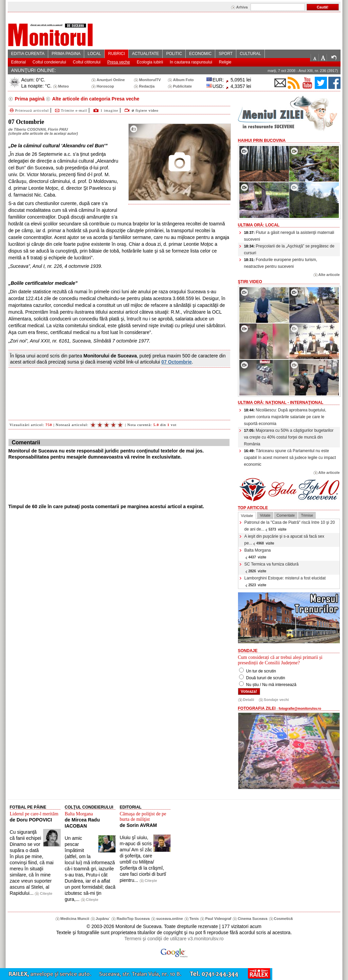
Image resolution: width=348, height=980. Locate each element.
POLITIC (174, 54)
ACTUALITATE (146, 54)
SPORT (226, 54)
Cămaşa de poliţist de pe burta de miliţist (143, 817)
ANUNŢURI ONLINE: (34, 70)
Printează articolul (29, 110)
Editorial (19, 62)
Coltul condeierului (49, 62)
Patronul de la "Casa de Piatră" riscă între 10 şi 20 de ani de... (290, 526)
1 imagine (109, 110)
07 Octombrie (176, 362)
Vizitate (247, 516)
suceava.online (170, 919)
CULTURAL (250, 54)
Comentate (286, 515)
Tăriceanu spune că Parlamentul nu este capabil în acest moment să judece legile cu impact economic (290, 458)
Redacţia (147, 86)
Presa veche (119, 62)
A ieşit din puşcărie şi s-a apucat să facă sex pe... (284, 540)
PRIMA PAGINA (66, 54)
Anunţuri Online (111, 80)
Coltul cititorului (87, 62)
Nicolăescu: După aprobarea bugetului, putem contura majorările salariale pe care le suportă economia (285, 417)
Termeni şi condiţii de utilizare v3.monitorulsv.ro (174, 939)
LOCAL (94, 54)
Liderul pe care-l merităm (34, 814)
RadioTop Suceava (133, 919)
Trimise (307, 515)
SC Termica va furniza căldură (272, 567)
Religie (225, 62)
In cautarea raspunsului (191, 62)
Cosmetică (283, 919)
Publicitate (182, 86)
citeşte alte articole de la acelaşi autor (43, 133)
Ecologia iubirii (150, 62)
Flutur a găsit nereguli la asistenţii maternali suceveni (289, 236)
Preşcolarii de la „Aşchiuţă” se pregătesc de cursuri (289, 249)
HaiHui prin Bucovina (262, 141)
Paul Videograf (218, 919)
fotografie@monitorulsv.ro (300, 709)
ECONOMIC (200, 54)
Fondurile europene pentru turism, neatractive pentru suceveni (281, 263)
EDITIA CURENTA (28, 54)
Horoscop (105, 86)
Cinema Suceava (252, 919)
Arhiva (242, 7)
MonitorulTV (150, 80)
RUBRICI (116, 54)
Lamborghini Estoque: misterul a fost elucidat (285, 581)
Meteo (63, 86)
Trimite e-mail (70, 110)
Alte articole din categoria (95, 99)
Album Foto (183, 80)
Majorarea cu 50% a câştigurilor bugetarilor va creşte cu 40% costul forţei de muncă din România (289, 437)
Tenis (194, 919)
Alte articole (329, 275)
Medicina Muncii (75, 919)
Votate (265, 515)
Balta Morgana (258, 553)
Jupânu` (103, 919)
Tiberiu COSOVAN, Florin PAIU (41, 129)
